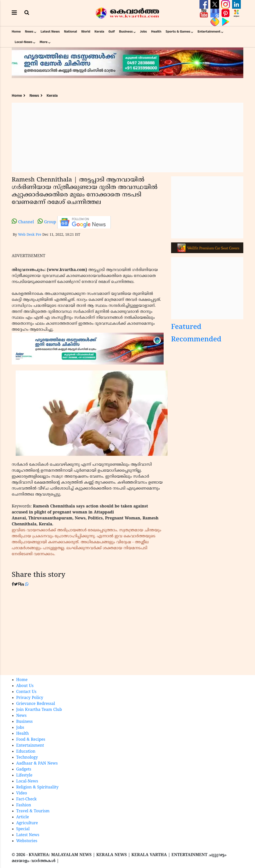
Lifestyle (24, 776)
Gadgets (24, 770)
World (86, 32)
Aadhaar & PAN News (37, 764)
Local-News (24, 42)
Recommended (196, 340)
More (44, 42)
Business (126, 32)
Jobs (143, 32)
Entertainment (209, 32)
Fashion (24, 805)
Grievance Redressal (36, 704)
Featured (186, 327)
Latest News (50, 32)
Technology (27, 758)
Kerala (99, 32)
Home (16, 32)
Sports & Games (178, 32)
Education (26, 752)
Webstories (27, 841)
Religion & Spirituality (37, 787)
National (70, 32)
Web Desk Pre (30, 235)
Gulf (112, 32)
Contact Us (26, 692)
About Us (25, 686)
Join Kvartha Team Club (39, 710)
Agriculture (27, 823)
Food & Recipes (31, 740)
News (29, 32)
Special (23, 829)
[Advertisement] (127, 137)
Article (23, 817)
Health (156, 32)
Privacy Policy (30, 698)
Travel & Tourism (33, 811)
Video (22, 793)
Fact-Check (26, 799)
